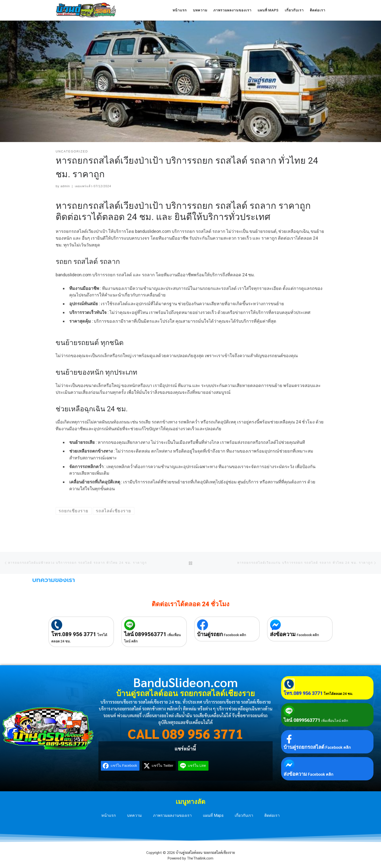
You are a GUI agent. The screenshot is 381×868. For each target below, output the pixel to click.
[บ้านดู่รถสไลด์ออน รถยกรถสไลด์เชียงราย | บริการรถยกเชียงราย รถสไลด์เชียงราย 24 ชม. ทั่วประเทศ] (86, 9)
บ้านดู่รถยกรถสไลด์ (304, 747)
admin (65, 186)
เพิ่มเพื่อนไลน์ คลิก (335, 721)
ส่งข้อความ (283, 634)
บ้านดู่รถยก (210, 634)
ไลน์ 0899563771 (145, 634)
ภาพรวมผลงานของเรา (172, 815)
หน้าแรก (109, 815)
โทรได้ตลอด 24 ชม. (338, 694)
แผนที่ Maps (213, 815)
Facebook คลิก (235, 635)
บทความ (134, 815)
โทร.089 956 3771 (74, 634)
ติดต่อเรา (272, 815)
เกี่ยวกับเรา (244, 815)
